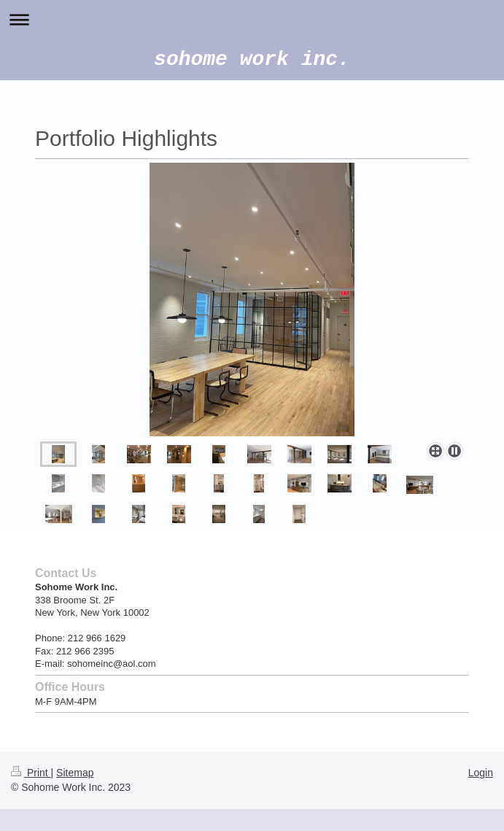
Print (31, 773)
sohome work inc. (252, 59)
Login (481, 773)
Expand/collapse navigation (252, 19)
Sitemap (75, 773)
